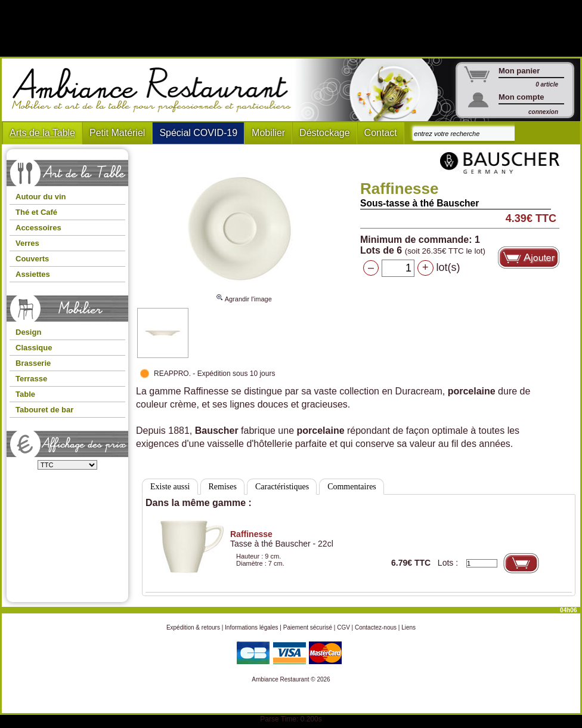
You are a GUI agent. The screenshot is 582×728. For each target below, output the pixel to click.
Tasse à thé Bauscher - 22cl (282, 539)
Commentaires (352, 487)
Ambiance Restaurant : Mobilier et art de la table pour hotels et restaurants (156, 90)
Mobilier (268, 133)
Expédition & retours (193, 627)
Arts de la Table (42, 133)
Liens (408, 627)
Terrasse (31, 379)
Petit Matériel (117, 133)
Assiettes (33, 274)
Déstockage (325, 133)
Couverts (32, 259)
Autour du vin (41, 197)
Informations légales (252, 627)
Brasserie (33, 363)
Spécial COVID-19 (198, 133)
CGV (343, 627)
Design (28, 332)
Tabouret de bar (44, 410)
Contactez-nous (376, 627)
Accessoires (38, 228)
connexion (543, 112)
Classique (34, 348)
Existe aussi (170, 487)
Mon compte (521, 97)
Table (25, 394)
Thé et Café (36, 212)
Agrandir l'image (244, 294)
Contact (381, 133)
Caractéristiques (282, 487)
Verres (27, 243)
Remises (223, 487)
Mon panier (519, 71)
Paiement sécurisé (308, 627)
